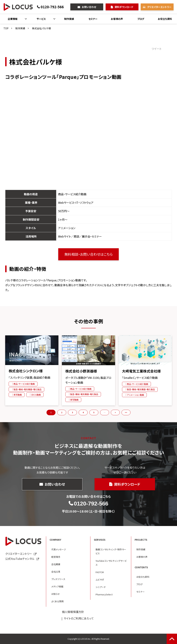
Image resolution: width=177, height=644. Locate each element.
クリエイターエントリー (159, 7)
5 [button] (94, 412)
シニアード (101, 587)
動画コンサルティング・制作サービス (111, 551)
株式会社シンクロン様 (26, 371)
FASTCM (100, 572)
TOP (6, 28)
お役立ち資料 (165, 19)
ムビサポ (100, 580)
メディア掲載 (57, 586)
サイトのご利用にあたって (79, 618)
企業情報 (13, 19)
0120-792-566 (52, 7)
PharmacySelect (104, 594)
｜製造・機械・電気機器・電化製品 (26, 389)
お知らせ (56, 594)
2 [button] (62, 412)
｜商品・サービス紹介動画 (23, 384)
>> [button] (126, 412)
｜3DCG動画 (35, 395)
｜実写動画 (17, 395)
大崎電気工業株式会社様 (141, 371)
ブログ (141, 19)
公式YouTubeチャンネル (20, 559)
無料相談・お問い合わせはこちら (89, 254)
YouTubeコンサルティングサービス (111, 563)
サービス (41, 19)
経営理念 (56, 557)
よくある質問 (57, 601)
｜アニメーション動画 (134, 395)
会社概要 (56, 564)
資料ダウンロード (124, 7)
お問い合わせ (89, 7)
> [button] (115, 412)
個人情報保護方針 (73, 612)
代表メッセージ (59, 549)
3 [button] (72, 412)
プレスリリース (58, 579)
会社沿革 (56, 572)
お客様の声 (117, 19)
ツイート (157, 49)
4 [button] (83, 412)
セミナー (93, 19)
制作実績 (69, 19)
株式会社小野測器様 (81, 371)
